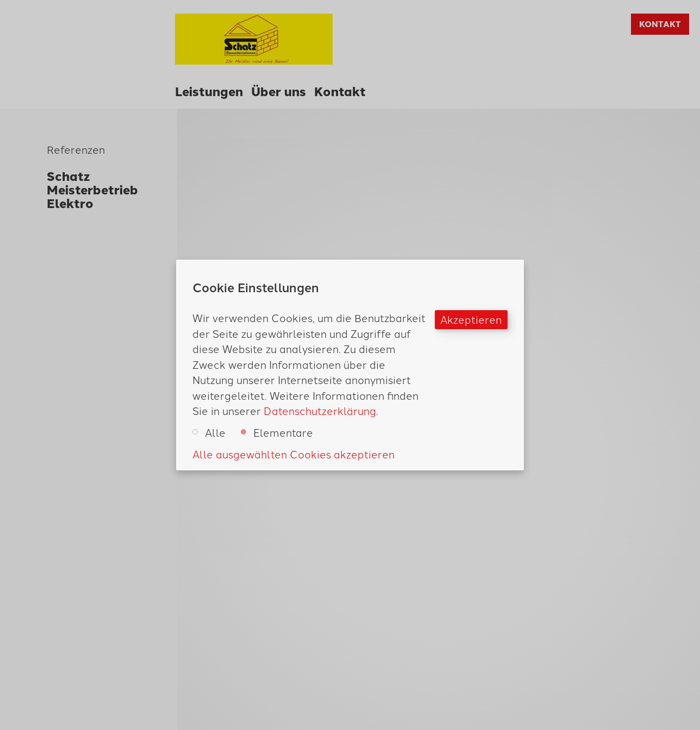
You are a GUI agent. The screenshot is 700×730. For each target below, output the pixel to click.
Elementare (277, 433)
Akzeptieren (471, 319)
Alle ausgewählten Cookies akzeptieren (293, 454)
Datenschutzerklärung (320, 410)
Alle (209, 433)
